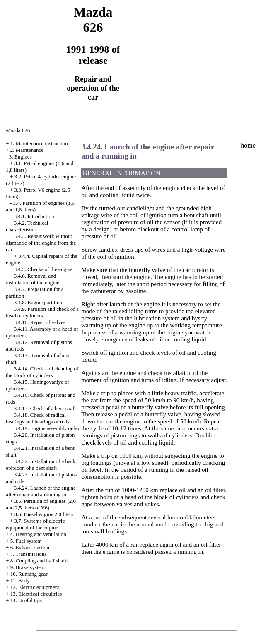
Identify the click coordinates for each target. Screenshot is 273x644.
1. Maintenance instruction (39, 143)
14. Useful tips (26, 600)
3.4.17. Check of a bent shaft (45, 408)
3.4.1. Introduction (34, 216)
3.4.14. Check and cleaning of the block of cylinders (42, 372)
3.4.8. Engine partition (38, 302)
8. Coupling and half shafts (39, 561)
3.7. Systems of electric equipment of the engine (35, 524)
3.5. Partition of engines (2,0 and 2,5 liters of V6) (41, 504)
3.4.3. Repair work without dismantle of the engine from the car (41, 243)
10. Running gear (29, 574)
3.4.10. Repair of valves (40, 322)
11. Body (20, 580)
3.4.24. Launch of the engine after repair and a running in (41, 491)
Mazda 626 (18, 130)
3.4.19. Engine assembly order (47, 428)
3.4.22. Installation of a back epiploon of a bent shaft (41, 465)
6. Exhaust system (30, 547)
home (248, 145)
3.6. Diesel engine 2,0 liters (44, 514)
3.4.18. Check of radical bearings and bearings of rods (37, 418)
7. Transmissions (28, 554)
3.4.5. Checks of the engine (43, 269)
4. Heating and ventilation (38, 534)
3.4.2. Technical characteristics (27, 226)
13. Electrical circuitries (36, 594)
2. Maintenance (27, 150)
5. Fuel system (26, 541)
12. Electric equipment (35, 587)
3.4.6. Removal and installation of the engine (33, 279)
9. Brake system (28, 567)
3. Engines (21, 157)
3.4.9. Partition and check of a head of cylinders (42, 312)
